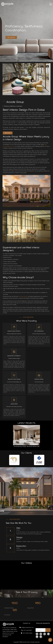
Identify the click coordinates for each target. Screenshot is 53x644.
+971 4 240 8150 (27, 630)
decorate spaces (24, 296)
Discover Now (11, 37)
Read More (9, 133)
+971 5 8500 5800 (27, 633)
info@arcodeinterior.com (26, 627)
